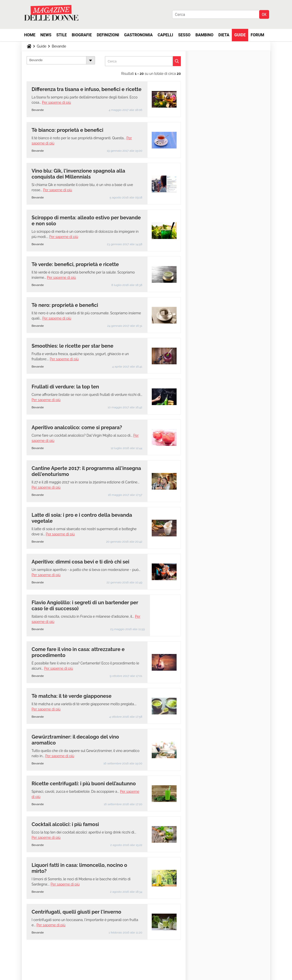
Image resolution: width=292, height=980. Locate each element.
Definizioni (108, 35)
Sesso (184, 35)
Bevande (59, 46)
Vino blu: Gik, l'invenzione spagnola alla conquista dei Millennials (78, 174)
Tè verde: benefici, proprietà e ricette (75, 264)
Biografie (82, 35)
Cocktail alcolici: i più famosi (65, 824)
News (46, 35)
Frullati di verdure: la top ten (66, 387)
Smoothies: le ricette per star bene (73, 346)
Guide (240, 35)
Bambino (204, 35)
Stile (61, 35)
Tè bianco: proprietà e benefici (67, 130)
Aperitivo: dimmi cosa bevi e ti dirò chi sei (80, 562)
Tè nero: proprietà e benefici (65, 305)
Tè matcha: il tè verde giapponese (72, 696)
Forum (258, 35)
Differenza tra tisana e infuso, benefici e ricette (87, 89)
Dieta (224, 35)
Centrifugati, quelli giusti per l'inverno (76, 912)
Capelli (166, 35)
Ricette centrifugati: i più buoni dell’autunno (84, 784)
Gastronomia (138, 35)
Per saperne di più (56, 102)
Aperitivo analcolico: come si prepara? (77, 427)
